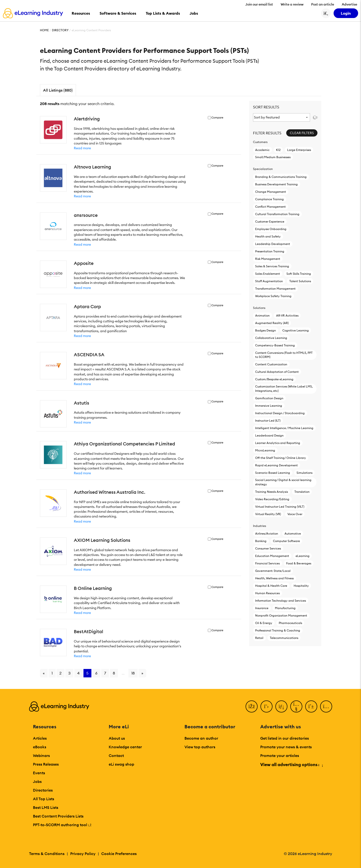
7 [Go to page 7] (105, 673)
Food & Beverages (299, 563)
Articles (40, 738)
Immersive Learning (269, 406)
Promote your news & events (286, 747)
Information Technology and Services (281, 601)
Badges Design (266, 330)
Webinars (41, 756)
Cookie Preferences (119, 854)
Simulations (304, 473)
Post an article (323, 4)
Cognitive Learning (296, 330)
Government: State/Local (273, 571)
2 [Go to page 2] (60, 673)
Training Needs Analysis (272, 492)
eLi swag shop (121, 764)
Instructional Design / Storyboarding (280, 413)
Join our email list (259, 4)
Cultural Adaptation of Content (277, 372)
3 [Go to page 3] (69, 673)
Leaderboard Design (269, 435)
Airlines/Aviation (267, 534)
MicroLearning (265, 450)
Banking (261, 541)
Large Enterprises (299, 150)
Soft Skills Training (299, 274)
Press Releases (46, 764)
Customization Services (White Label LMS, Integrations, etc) (284, 388)
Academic (262, 150)
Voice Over (295, 514)
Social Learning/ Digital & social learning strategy (283, 482)
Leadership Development (273, 244)
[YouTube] (296, 706)
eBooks (40, 747)
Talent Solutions (300, 281)
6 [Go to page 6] (96, 673)
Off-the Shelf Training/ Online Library (281, 458)
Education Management (272, 556)
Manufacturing (285, 608)
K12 (278, 150)
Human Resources (267, 593)
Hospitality (301, 586)
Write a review (292, 4)
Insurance (262, 608)
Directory (60, 30)
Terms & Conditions (47, 854)
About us (117, 738)
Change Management (271, 192)
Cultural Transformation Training (277, 214)
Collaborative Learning (271, 338)
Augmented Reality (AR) (272, 323)
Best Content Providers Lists (58, 816)
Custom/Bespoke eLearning (274, 379)
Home (44, 30)
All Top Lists (44, 799)
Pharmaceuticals (290, 623)
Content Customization (271, 364)
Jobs (37, 781)
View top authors (200, 747)
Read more (82, 148)
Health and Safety (268, 236)
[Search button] (326, 13)
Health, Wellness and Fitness (274, 578)
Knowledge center (125, 747)
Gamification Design (269, 398)
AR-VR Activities (287, 315)
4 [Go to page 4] (78, 673)
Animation (262, 315)
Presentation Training (270, 251)
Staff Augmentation (269, 281)
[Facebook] (252, 706)
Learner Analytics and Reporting (278, 443)
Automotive (293, 534)
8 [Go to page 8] (114, 673)
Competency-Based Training (275, 345)
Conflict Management (270, 207)
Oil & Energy (264, 623)
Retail (259, 638)
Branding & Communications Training (281, 177)
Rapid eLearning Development (276, 465)
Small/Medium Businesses (273, 157)
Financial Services (267, 563)
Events (39, 773)
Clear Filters (302, 133)
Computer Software (286, 541)
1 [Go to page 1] (52, 673)
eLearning (303, 556)
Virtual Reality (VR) (268, 514)
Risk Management (268, 259)
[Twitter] (266, 706)
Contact (116, 756)
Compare (217, 118)
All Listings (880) (58, 90)
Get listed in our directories (285, 738)
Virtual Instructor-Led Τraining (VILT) (280, 507)
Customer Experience (270, 222)
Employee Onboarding (271, 229)
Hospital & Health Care (271, 586)
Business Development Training (276, 184)
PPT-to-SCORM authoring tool (62, 825)
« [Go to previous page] (44, 673)
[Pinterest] (311, 706)
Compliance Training (269, 199)
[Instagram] (326, 706)
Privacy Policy (83, 854)
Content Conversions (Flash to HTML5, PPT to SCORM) (284, 355)
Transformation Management (275, 289)
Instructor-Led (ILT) (268, 421)
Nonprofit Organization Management (281, 615)
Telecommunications (284, 638)
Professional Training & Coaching (278, 630)
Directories (43, 790)
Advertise (349, 4)
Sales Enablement (268, 274)
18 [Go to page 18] (133, 673)
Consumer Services (268, 548)
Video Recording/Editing (272, 499)
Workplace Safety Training (273, 296)
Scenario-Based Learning (273, 473)
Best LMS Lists (46, 807)
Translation (302, 492)
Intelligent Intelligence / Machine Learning (284, 428)
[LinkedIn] (281, 706)
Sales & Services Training (272, 266)
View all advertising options (291, 765)
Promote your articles (280, 756)
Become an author (201, 738)
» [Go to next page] (142, 673)
